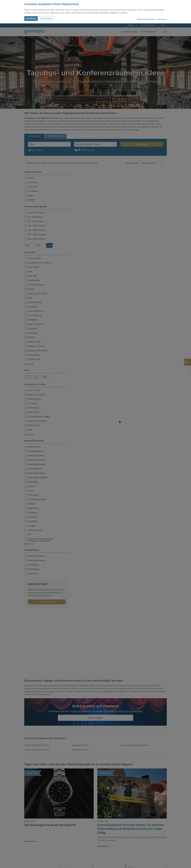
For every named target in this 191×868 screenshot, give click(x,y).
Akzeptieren (31, 18)
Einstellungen (46, 18)
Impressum (162, 19)
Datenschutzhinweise (146, 19)
